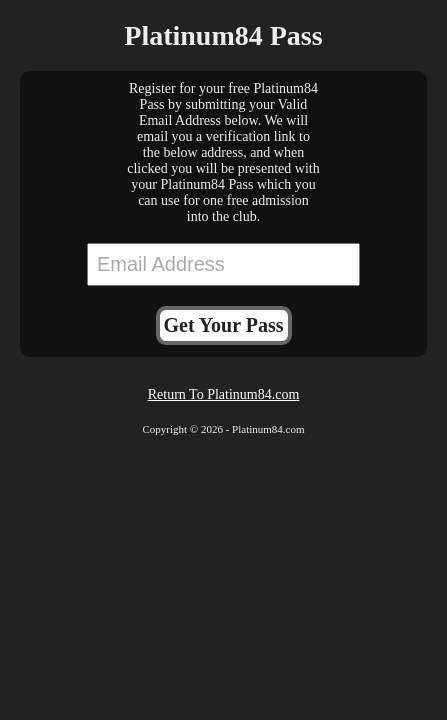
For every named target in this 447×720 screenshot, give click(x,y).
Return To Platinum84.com (224, 394)
